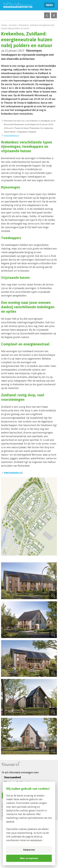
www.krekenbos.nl (11, 135)
